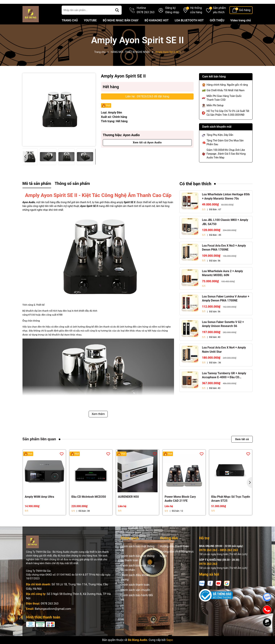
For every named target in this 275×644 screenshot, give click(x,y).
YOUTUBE (90, 31)
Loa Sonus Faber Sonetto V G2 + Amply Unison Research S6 (223, 334)
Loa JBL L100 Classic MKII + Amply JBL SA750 (225, 232)
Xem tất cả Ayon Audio (147, 153)
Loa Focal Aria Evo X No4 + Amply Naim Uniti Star (224, 360)
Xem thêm (98, 424)
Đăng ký (170, 18)
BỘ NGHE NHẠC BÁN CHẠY (121, 31)
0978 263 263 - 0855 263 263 (218, 561)
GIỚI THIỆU (217, 31)
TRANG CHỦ (70, 31)
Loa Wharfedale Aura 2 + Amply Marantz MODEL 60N (222, 284)
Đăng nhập (172, 23)
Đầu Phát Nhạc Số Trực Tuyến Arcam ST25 (231, 509)
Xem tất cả (242, 450)
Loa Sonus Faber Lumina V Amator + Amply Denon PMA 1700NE (226, 309)
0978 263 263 (50, 614)
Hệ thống (196, 21)
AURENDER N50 (128, 507)
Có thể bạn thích (195, 194)
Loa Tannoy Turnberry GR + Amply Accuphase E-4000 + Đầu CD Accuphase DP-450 (224, 386)
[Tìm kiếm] (117, 21)
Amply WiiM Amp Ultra (40, 507)
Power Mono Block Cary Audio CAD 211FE (180, 509)
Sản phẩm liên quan (39, 450)
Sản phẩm (220, 21)
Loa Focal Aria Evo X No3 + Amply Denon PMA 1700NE (224, 258)
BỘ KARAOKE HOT (157, 31)
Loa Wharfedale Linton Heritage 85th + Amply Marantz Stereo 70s (226, 207)
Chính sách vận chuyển (135, 600)
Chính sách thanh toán (135, 595)
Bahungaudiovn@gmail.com (53, 619)
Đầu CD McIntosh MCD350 (89, 507)
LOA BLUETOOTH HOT (189, 31)
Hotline (146, 21)
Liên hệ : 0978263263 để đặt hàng (147, 107)
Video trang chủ (241, 31)
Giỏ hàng (245, 21)
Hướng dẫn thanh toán (174, 557)
